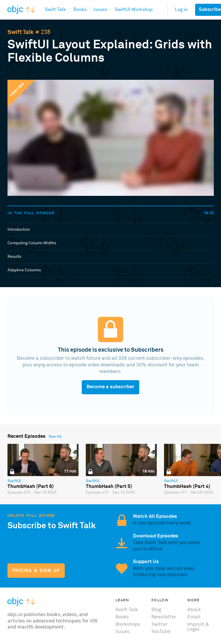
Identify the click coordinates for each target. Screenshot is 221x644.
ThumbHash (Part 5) (109, 487)
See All (55, 437)
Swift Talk (21, 32)
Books (122, 617)
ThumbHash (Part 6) (31, 487)
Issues (123, 632)
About (194, 610)
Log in (181, 10)
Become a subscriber (110, 387)
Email (194, 617)
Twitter (159, 625)
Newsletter (164, 617)
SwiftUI (14, 481)
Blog (156, 610)
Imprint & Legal (198, 627)
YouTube (161, 632)
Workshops (128, 625)
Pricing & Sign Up (36, 571)
